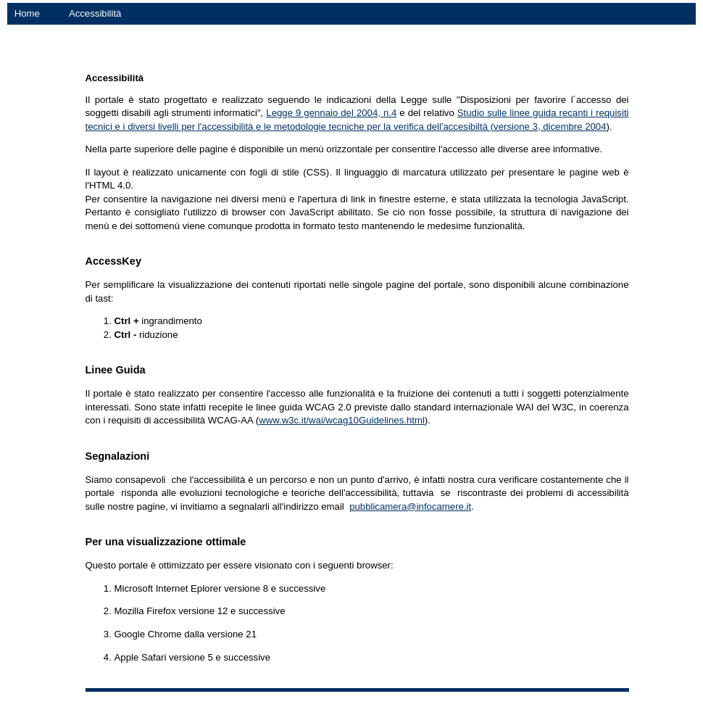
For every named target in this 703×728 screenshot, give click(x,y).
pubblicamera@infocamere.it (410, 506)
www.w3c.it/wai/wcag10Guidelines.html (342, 420)
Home (27, 13)
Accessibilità (95, 13)
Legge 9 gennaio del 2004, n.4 (331, 113)
